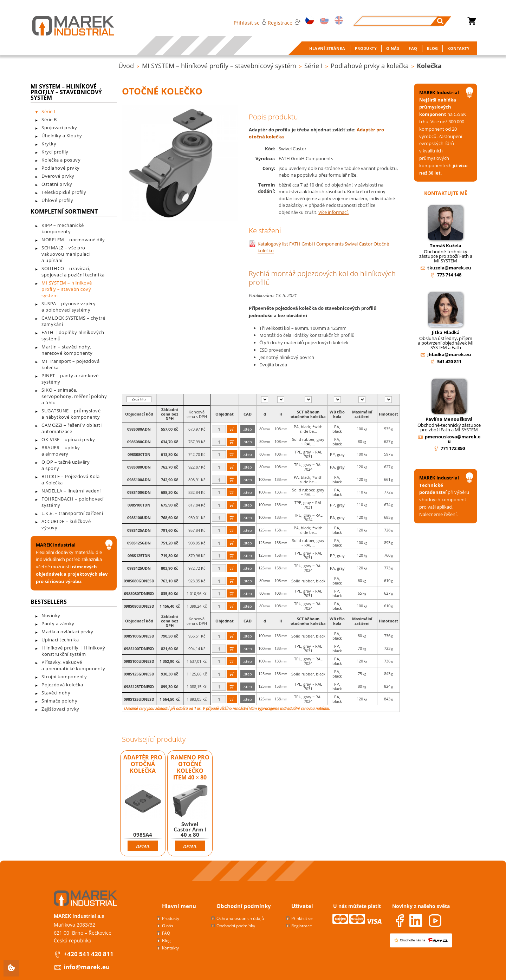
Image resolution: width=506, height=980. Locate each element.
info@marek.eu (87, 967)
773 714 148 (449, 275)
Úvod (126, 66)
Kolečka (429, 66)
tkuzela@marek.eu (449, 268)
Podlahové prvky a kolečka (370, 66)
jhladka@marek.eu (449, 354)
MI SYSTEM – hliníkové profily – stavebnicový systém (219, 66)
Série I (313, 66)
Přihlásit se (250, 23)
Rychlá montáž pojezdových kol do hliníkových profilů (322, 278)
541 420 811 (449, 361)
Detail (143, 847)
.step (248, 429)
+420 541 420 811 (89, 954)
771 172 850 (453, 448)
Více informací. (333, 212)
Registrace (284, 23)
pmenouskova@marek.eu (453, 439)
